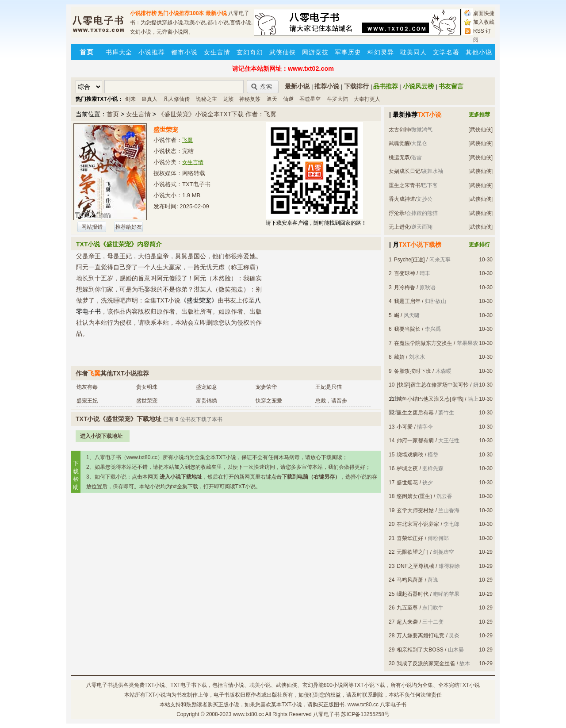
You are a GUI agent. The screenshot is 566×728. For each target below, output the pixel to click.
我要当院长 (407, 329)
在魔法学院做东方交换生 (423, 343)
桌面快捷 (484, 13)
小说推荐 (152, 52)
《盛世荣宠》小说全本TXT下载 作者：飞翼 (217, 114)
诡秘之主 (207, 99)
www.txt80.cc (249, 714)
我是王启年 (407, 301)
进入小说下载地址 (101, 436)
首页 (113, 114)
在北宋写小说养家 (418, 524)
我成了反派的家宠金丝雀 (426, 663)
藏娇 (399, 357)
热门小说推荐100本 (181, 13)
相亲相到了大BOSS (420, 650)
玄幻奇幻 (250, 52)
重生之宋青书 (405, 185)
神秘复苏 (250, 99)
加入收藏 (484, 22)
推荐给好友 (129, 227)
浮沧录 (397, 213)
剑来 (130, 99)
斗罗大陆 (337, 99)
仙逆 (288, 99)
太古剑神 (399, 130)
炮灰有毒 (87, 387)
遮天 (272, 99)
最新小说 (216, 13)
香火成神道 (402, 199)
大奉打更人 (367, 99)
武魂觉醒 (399, 143)
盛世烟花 (407, 483)
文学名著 (446, 52)
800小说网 (336, 685)
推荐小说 (327, 86)
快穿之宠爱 (269, 401)
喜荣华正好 (410, 538)
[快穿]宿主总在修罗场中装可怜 (433, 385)
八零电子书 (99, 685)
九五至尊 (407, 608)
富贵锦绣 (207, 401)
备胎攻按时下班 (413, 371)
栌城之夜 (407, 468)
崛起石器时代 (413, 594)
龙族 (228, 99)
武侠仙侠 (283, 52)
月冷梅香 (405, 287)
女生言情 (217, 52)
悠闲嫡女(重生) (414, 496)
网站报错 (92, 227)
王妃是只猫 (329, 387)
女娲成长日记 (405, 171)
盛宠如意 (207, 387)
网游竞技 (315, 52)
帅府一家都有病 (415, 441)
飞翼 (187, 140)
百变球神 (405, 273)
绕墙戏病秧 (410, 455)
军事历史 (348, 52)
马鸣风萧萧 (410, 580)
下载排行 (356, 86)
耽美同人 (413, 52)
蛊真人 (149, 99)
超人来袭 (407, 622)
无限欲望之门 (413, 552)
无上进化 (399, 227)
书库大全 (119, 52)
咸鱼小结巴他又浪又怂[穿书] (430, 399)
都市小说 (184, 52)
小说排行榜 (143, 13)
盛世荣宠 (147, 401)
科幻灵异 (381, 52)
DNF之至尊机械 (415, 566)
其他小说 (479, 52)
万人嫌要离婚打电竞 (421, 636)
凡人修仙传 (176, 99)
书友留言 (451, 86)
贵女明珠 (147, 387)
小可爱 (405, 427)
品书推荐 (386, 86)
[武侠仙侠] (480, 130)
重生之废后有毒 (415, 413)
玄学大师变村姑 (415, 510)
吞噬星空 (310, 99)
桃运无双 (399, 157)
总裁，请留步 (331, 401)
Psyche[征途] (409, 260)
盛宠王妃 (87, 401)
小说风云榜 (418, 86)
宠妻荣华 (266, 387)
